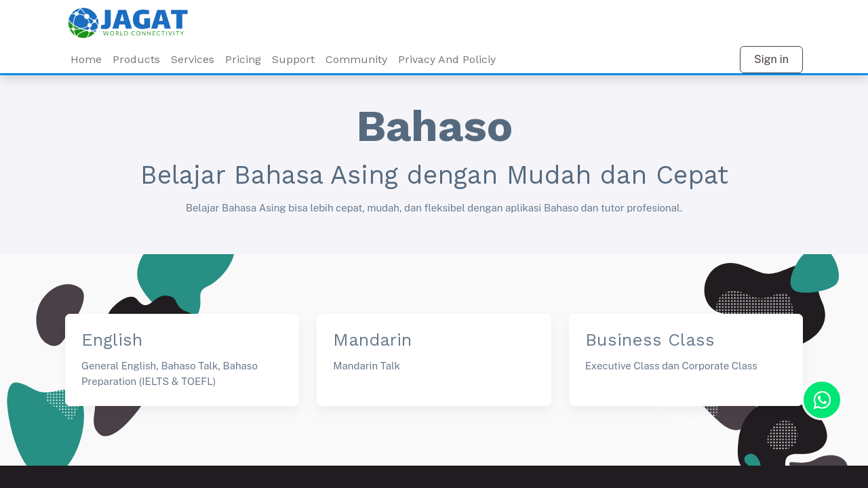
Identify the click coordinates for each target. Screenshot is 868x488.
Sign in (771, 59)
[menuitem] (193, 60)
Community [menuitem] (356, 59)
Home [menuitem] (86, 59)
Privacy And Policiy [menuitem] (447, 59)
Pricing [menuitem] (243, 59)
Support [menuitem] (293, 59)
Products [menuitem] (136, 59)
